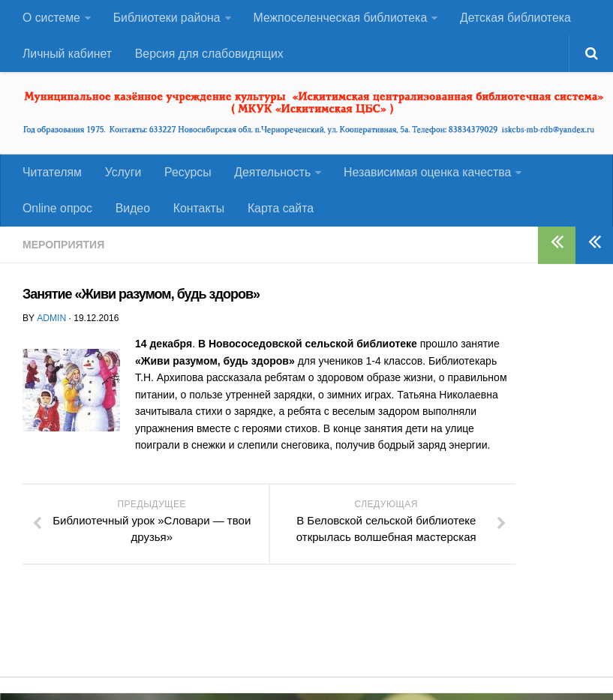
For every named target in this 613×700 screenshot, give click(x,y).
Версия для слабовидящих (208, 56)
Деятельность (267, 177)
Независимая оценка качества (422, 177)
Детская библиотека (514, 18)
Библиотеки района (166, 18)
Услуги (121, 177)
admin (51, 325)
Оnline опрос (57, 214)
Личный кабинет (67, 56)
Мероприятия (63, 251)
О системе (51, 18)
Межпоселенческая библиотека (339, 18)
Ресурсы (184, 177)
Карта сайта (276, 214)
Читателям (52, 177)
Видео (131, 214)
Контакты (195, 214)
